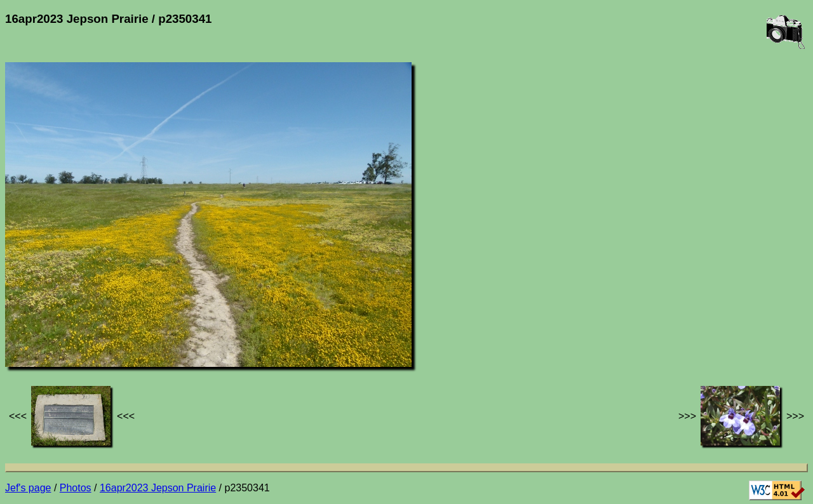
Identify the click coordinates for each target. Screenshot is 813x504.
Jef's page (28, 488)
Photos (76, 488)
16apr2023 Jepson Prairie (158, 488)
